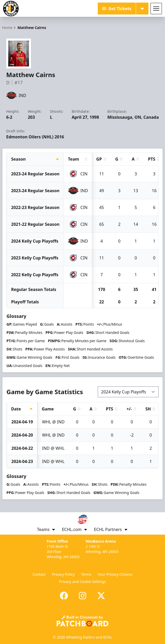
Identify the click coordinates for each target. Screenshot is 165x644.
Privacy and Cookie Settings (83, 582)
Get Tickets (117, 9)
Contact (39, 574)
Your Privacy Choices (115, 574)
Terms (86, 574)
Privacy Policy (63, 574)
